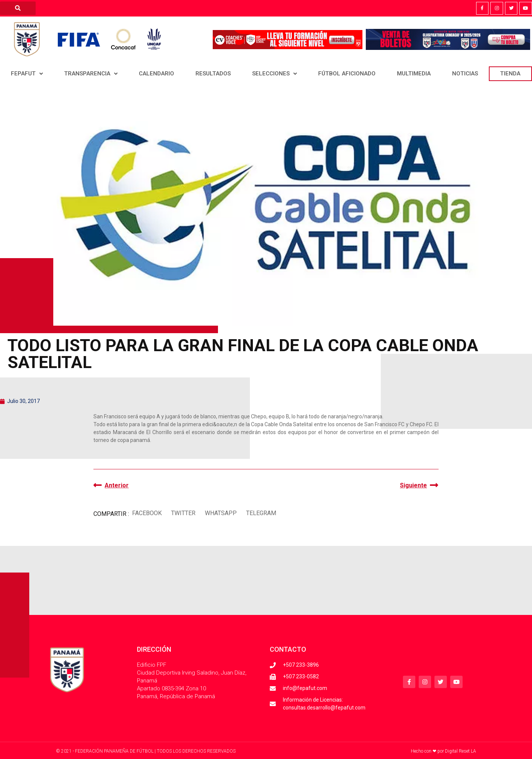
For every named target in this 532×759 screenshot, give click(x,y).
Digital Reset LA (461, 751)
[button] (147, 513)
